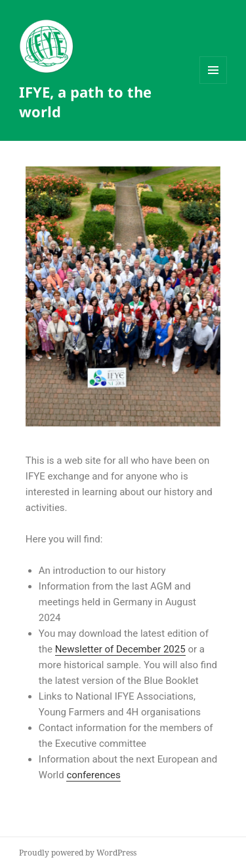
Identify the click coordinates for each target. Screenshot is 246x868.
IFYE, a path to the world (85, 102)
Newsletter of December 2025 (120, 649)
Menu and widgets (214, 84)
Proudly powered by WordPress (78, 853)
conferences (93, 775)
